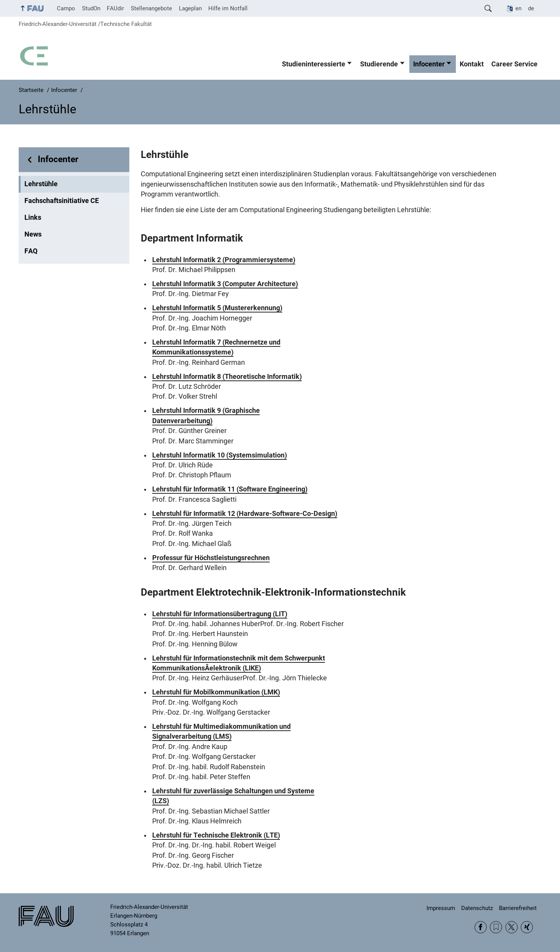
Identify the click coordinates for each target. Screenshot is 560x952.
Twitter (512, 927)
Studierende (379, 64)
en (518, 8)
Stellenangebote (151, 8)
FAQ (31, 251)
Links (33, 217)
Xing (527, 927)
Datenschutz (477, 908)
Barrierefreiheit (518, 908)
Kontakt (472, 64)
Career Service (514, 64)
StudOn (91, 8)
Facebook (481, 927)
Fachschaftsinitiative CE (62, 201)
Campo (66, 8)
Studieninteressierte (314, 64)
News (33, 234)
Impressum (441, 908)
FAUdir (115, 8)
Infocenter (429, 64)
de (531, 8)
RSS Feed (496, 927)
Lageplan (190, 8)
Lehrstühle (41, 184)
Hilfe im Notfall (228, 8)
